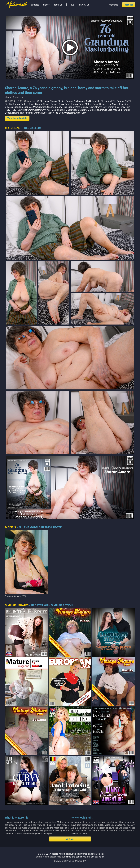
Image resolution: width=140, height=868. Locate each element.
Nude (44, 113)
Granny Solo (114, 107)
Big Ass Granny (65, 101)
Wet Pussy (81, 113)
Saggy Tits (53, 113)
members (114, 5)
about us (58, 5)
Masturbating (58, 110)
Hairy (7, 110)
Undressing (70, 113)
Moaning (117, 110)
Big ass (53, 101)
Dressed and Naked (109, 104)
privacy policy (98, 857)
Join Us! (129, 5)
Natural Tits (18, 113)
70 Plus (40, 101)
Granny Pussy (88, 107)
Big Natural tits (93, 101)
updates (35, 5)
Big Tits (128, 101)
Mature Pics (93, 110)
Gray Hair (125, 107)
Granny (51, 107)
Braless (24, 104)
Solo (61, 113)
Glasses (9, 107)
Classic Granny (50, 104)
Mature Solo (106, 110)
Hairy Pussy (17, 110)
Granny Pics (61, 107)
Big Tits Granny (12, 104)
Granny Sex (101, 107)
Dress (96, 104)
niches (46, 5)
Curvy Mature (85, 104)
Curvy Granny (71, 104)
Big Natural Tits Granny (112, 101)
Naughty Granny (33, 113)
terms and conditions (76, 857)
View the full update (17, 118)
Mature (83, 110)
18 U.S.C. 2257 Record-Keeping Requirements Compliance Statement (70, 854)
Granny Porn (74, 107)
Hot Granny (29, 110)
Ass (47, 101)
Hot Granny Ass (43, 110)
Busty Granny (36, 104)
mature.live (84, 5)
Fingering (124, 104)
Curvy (61, 104)
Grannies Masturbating (35, 107)
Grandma (18, 107)
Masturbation (72, 110)
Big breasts (79, 101)
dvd (72, 5)
